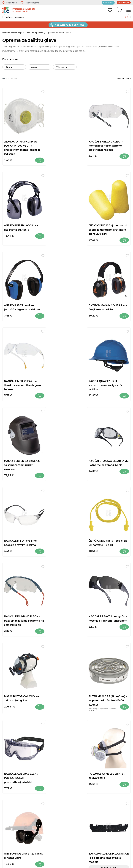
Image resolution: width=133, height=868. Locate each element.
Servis (104, 790)
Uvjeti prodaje (108, 748)
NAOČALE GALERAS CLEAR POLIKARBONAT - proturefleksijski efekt (66, 528)
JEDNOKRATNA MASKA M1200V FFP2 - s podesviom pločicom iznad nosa (66, 682)
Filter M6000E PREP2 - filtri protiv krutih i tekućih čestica (109, 606)
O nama (105, 769)
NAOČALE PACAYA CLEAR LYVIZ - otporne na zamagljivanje (20, 377)
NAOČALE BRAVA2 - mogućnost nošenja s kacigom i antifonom (62, 453)
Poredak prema (124, 79)
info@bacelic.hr (74, 761)
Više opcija (61, 67)
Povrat (104, 759)
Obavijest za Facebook (113, 784)
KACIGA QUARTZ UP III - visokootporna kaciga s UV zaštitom (65, 297)
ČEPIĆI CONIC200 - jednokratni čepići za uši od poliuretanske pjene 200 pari (22, 222)
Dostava (105, 774)
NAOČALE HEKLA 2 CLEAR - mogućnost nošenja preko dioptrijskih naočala (66, 142)
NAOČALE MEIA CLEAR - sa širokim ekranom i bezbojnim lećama (21, 297)
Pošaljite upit (66, 616)
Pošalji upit (124, 3)
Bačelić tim (107, 795)
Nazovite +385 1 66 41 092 (70, 25)
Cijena (9, 67)
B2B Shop (108, 3)
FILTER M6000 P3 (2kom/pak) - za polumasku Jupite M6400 (21, 528)
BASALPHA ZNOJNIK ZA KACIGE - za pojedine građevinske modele (63, 606)
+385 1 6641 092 (72, 753)
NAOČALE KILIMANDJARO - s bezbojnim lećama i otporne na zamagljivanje (22, 453)
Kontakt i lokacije (110, 753)
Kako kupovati (109, 764)
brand (34, 67)
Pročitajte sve (10, 59)
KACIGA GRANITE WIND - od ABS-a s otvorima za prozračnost (110, 682)
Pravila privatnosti (110, 779)
